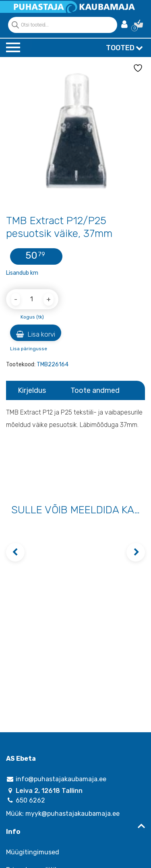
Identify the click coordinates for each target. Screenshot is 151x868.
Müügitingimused (33, 852)
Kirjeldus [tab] (32, 390)
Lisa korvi (36, 334)
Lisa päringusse (29, 349)
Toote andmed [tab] (95, 390)
